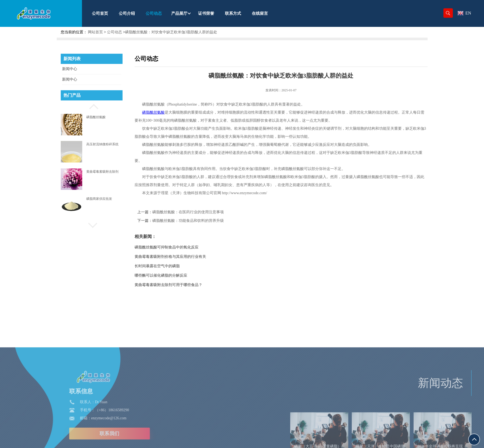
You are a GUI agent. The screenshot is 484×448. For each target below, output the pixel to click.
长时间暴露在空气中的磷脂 (173, 266)
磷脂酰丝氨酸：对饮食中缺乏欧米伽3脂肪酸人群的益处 (171, 32)
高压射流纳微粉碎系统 (102, 144)
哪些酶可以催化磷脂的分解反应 (177, 275)
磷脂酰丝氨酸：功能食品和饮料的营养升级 (204, 221)
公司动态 (114, 32)
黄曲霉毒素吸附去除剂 (102, 172)
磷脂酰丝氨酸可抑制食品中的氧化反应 (182, 247)
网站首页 (95, 32)
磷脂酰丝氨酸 (96, 117)
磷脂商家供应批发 (99, 199)
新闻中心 (70, 69)
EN (464, 13)
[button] (92, 106)
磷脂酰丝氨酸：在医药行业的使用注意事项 (204, 212)
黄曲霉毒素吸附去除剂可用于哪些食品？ (184, 285)
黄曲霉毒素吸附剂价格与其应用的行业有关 (186, 257)
